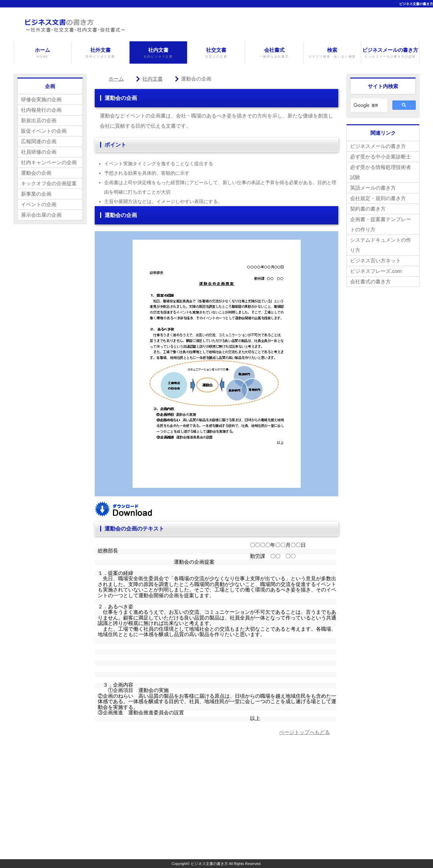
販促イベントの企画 (44, 131)
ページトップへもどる (304, 732)
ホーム (42, 53)
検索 (332, 53)
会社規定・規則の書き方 (378, 198)
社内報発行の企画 (41, 110)
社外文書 (100, 53)
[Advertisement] (152, 798)
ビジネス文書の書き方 (416, 4)
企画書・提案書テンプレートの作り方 (381, 224)
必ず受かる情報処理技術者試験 (381, 172)
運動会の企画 (36, 173)
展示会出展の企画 (41, 215)
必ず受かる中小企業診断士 (381, 157)
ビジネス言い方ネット (375, 261)
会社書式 (274, 53)
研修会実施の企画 (41, 99)
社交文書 (216, 53)
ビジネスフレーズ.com (376, 271)
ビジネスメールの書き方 (390, 53)
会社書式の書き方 (370, 281)
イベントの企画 (39, 204)
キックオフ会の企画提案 (49, 183)
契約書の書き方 (368, 209)
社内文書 (158, 53)
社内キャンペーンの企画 (49, 162)
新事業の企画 (36, 194)
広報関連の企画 (39, 141)
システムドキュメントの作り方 (381, 245)
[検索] (368, 105)
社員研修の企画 (39, 152)
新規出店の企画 (39, 120)
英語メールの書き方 (373, 188)
